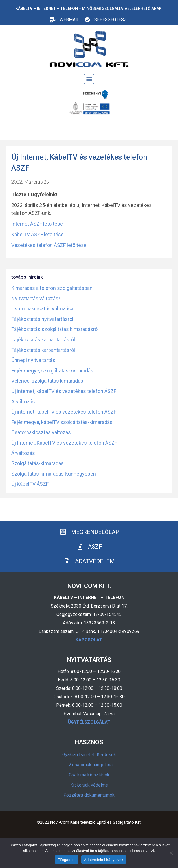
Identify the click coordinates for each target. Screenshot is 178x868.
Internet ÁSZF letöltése (37, 224)
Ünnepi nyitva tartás (33, 360)
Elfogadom (67, 860)
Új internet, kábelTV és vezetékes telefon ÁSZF (64, 391)
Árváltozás (23, 402)
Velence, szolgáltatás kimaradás (47, 381)
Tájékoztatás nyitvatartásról (42, 319)
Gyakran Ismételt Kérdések (89, 755)
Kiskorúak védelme (89, 785)
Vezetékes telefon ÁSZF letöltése (49, 245)
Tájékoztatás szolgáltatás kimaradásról (55, 329)
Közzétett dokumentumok (89, 795)
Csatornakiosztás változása (42, 309)
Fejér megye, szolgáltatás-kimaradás (52, 371)
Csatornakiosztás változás (41, 432)
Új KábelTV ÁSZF (30, 484)
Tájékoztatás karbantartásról (43, 340)
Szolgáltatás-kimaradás (38, 463)
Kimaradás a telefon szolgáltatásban (52, 288)
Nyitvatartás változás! (36, 298)
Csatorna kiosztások (89, 775)
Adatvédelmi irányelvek (104, 860)
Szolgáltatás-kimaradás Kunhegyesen (54, 474)
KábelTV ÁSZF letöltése (38, 234)
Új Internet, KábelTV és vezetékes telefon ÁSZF (64, 443)
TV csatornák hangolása (89, 765)
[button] (89, 79)
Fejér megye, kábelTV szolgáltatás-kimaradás (62, 422)
